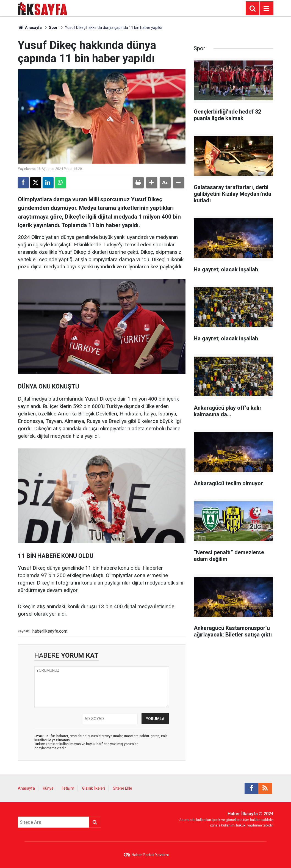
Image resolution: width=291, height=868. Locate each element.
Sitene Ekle (123, 788)
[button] (152, 183)
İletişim (68, 788)
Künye (48, 788)
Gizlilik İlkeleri (94, 788)
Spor (53, 27)
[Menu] (267, 9)
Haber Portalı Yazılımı (150, 855)
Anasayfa (30, 27)
